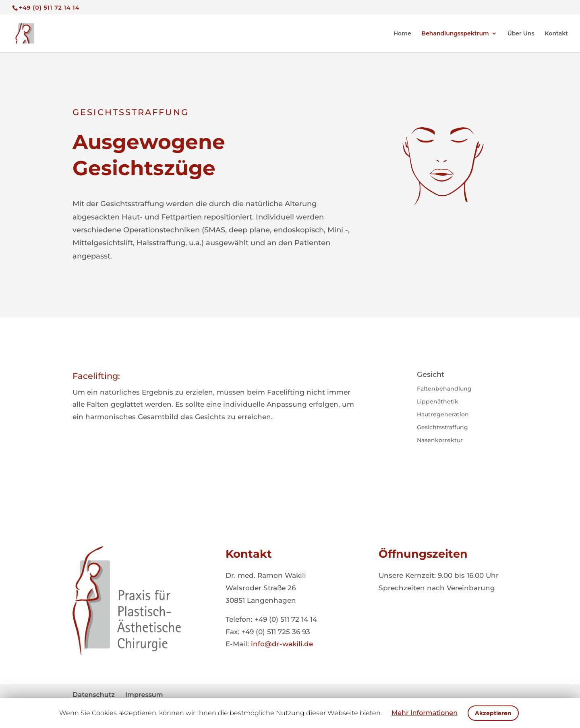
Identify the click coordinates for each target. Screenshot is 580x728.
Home (402, 34)
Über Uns (521, 34)
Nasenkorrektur (440, 440)
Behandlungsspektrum (455, 34)
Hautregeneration (443, 414)
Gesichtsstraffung (442, 427)
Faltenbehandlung (444, 389)
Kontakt (557, 34)
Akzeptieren (493, 713)
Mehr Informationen (425, 713)
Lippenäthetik (438, 401)
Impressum (144, 695)
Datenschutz (94, 695)
